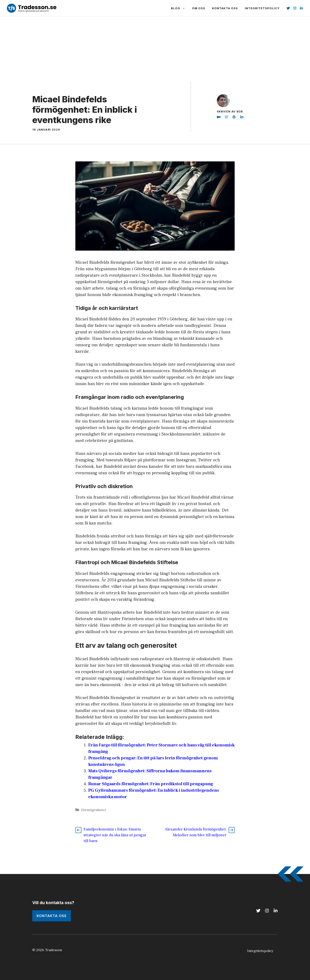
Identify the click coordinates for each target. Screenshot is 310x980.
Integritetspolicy (262, 8)
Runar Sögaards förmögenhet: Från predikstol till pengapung (151, 784)
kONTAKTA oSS (52, 916)
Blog (180, 8)
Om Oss (199, 8)
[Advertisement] (155, 49)
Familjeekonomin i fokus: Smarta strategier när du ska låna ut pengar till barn (115, 835)
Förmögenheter (94, 810)
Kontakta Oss (225, 8)
